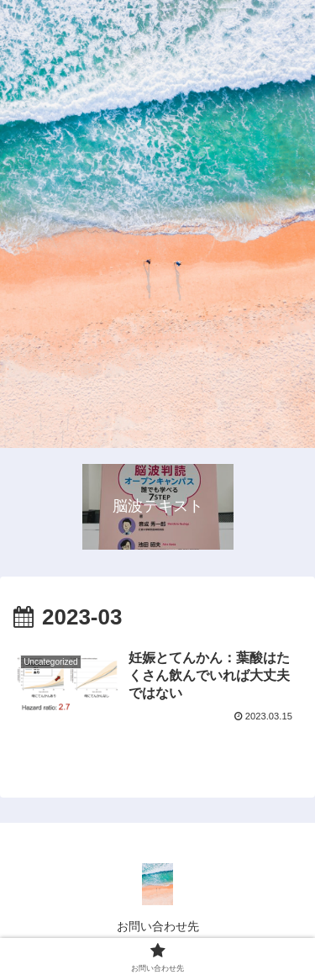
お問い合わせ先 (158, 926)
